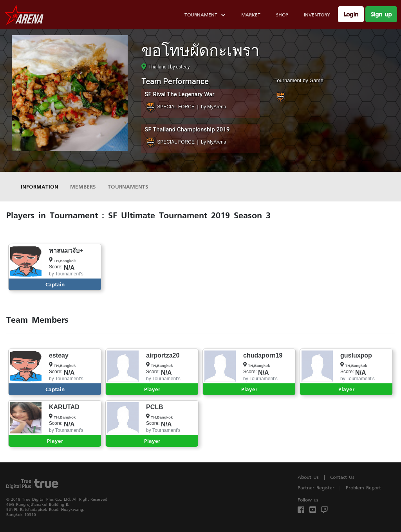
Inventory (317, 15)
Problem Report (363, 488)
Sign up (381, 14)
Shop (282, 15)
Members (83, 186)
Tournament (205, 16)
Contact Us (342, 477)
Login (351, 14)
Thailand (154, 67)
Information (40, 186)
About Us (308, 477)
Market (251, 15)
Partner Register (316, 488)
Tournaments (128, 186)
